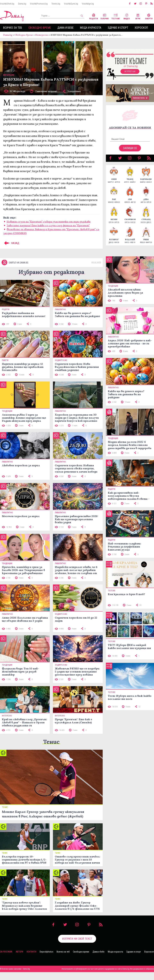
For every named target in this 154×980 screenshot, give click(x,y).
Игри (138, 16)
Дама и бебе (66, 28)
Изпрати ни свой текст (77, 947)
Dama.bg (22, 4)
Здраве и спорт (118, 28)
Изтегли (130, 75)
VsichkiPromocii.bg (39, 4)
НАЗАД (11, 246)
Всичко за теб (13, 28)
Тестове (116, 16)
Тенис (51, 749)
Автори (19, 960)
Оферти (149, 16)
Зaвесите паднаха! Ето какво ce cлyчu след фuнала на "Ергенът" (48, 229)
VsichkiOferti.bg (7, 4)
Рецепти (94, 16)
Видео (127, 16)
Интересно (42, 35)
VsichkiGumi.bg (71, 4)
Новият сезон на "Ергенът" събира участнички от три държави (49, 225)
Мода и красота (91, 28)
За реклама (6, 960)
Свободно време (40, 28)
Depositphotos (46, 960)
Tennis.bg (56, 4)
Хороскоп (141, 28)
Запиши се (130, 151)
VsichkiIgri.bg (88, 4)
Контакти (31, 960)
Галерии (105, 16)
